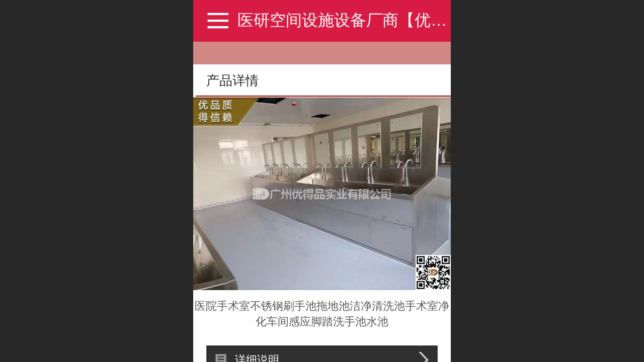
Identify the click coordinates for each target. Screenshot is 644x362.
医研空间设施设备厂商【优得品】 (358, 20)
